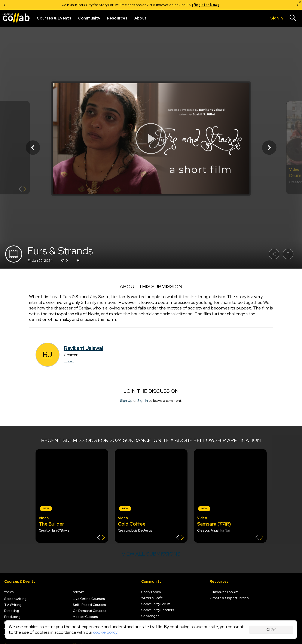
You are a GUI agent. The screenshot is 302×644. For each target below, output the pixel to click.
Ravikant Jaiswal (83, 348)
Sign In (143, 401)
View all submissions (151, 554)
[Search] (293, 18)
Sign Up (126, 401)
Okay (271, 630)
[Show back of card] (23, 190)
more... (69, 361)
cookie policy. (106, 632)
